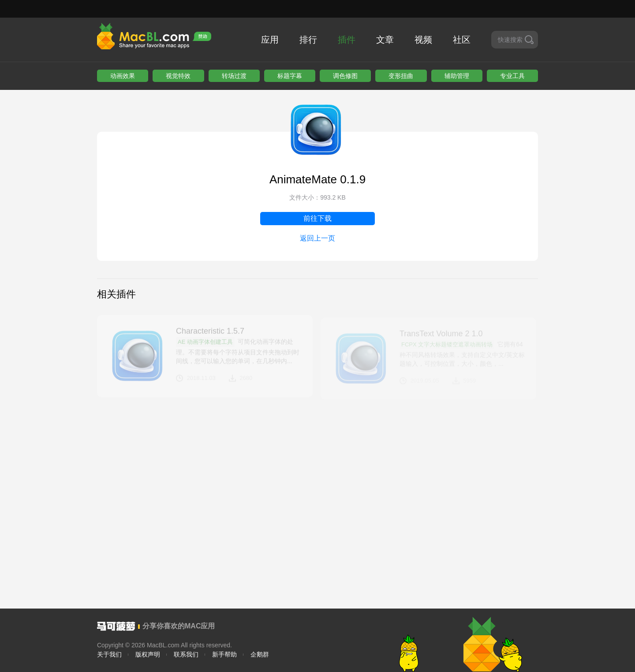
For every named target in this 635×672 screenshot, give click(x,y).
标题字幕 (290, 76)
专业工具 (512, 76)
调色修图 (345, 76)
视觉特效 (178, 76)
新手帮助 (224, 654)
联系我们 (186, 654)
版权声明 (148, 654)
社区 (462, 40)
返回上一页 (317, 238)
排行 (308, 40)
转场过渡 (234, 76)
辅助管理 (457, 76)
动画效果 (123, 76)
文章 (385, 40)
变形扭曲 (401, 76)
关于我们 (109, 654)
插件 (347, 40)
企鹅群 (260, 654)
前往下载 (317, 218)
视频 (423, 40)
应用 (270, 40)
